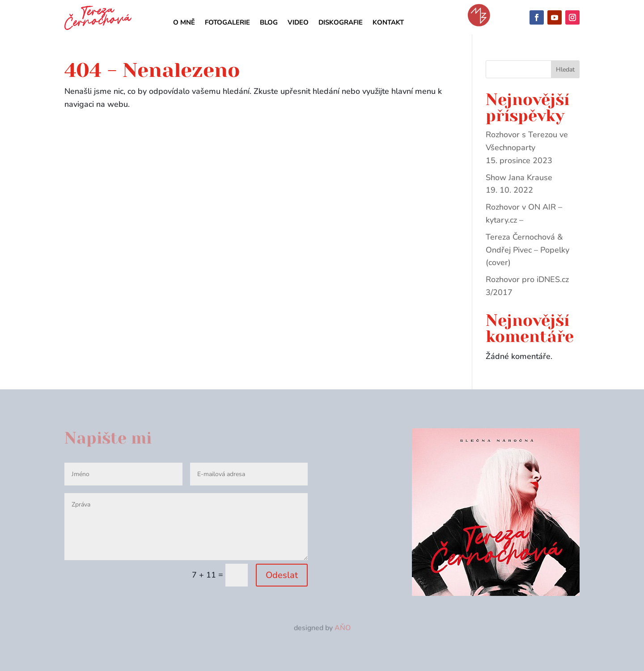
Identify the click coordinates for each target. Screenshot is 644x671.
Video (298, 23)
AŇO (343, 628)
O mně (184, 23)
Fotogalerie (227, 23)
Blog (269, 23)
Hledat (565, 70)
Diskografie (341, 23)
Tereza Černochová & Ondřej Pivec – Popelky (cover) (527, 250)
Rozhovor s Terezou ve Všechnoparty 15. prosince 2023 (527, 148)
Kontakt (388, 23)
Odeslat (282, 575)
